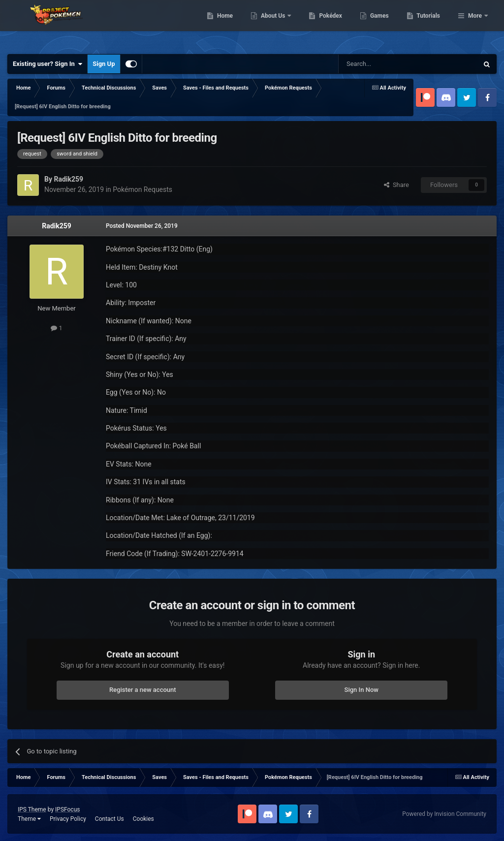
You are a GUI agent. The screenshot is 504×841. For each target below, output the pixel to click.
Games (430, 25)
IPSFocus (67, 810)
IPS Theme (32, 810)
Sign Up (104, 64)
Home (275, 25)
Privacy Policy (68, 819)
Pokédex (381, 25)
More (475, 25)
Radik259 (57, 226)
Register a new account (143, 690)
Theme (29, 819)
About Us (324, 25)
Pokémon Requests (142, 189)
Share (396, 185)
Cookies (143, 819)
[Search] (385, 64)
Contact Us (110, 819)
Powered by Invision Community (444, 814)
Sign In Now (362, 690)
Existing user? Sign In (47, 64)
